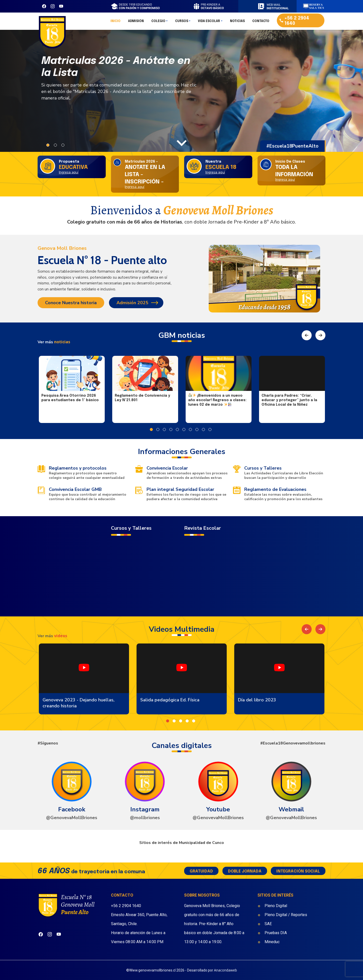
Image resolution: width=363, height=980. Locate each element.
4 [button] (171, 429)
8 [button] (197, 429)
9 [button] (203, 429)
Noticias (237, 23)
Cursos (182, 23)
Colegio (158, 23)
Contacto (261, 23)
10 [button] (210, 429)
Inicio (115, 23)
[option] (181, 89)
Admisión (136, 23)
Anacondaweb (225, 970)
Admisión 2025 (132, 303)
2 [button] (55, 145)
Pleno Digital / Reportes (286, 915)
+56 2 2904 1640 (126, 906)
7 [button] (190, 429)
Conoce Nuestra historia (71, 303)
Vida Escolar (209, 23)
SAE (268, 924)
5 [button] (177, 429)
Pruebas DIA (276, 933)
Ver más (54, 342)
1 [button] (48, 145)
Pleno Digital (276, 906)
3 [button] (63, 145)
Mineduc (272, 942)
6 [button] (184, 429)
